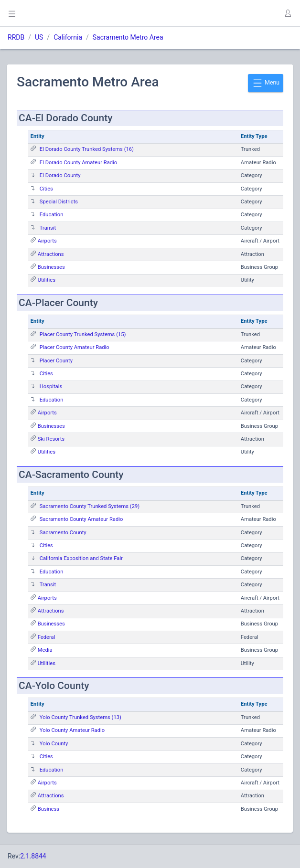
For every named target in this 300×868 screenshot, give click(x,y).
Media (45, 650)
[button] (288, 13)
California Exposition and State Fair (81, 558)
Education (52, 215)
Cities (46, 189)
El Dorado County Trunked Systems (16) (87, 149)
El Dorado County (60, 175)
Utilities (47, 280)
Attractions (51, 254)
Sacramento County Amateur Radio (81, 519)
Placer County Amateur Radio (75, 347)
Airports (47, 241)
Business (48, 809)
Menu (266, 83)
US (39, 37)
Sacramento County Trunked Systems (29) (90, 506)
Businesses (51, 267)
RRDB (16, 37)
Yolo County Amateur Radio (72, 730)
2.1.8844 (33, 856)
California (68, 37)
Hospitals (51, 386)
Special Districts (59, 202)
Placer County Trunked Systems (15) (83, 334)
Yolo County (54, 744)
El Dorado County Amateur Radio (78, 163)
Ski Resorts (51, 439)
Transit (48, 228)
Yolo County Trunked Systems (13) (80, 717)
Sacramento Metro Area (128, 37)
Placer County (56, 361)
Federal (47, 637)
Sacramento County (63, 533)
